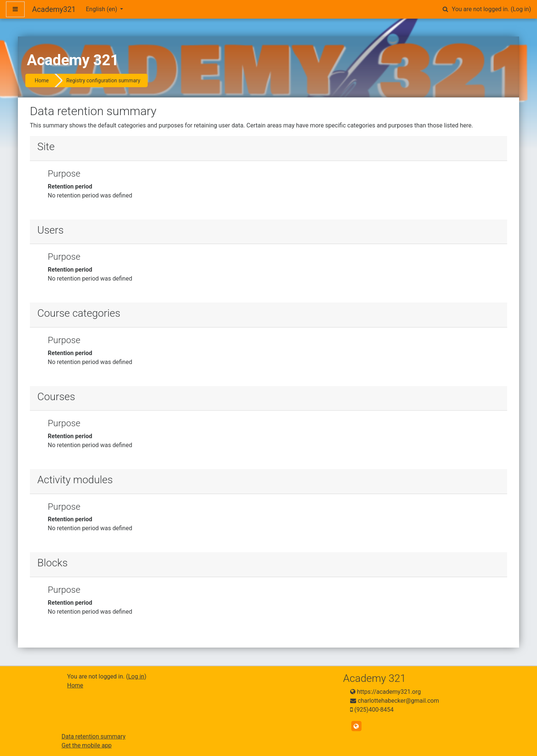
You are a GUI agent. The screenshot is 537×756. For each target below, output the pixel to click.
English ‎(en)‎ (102, 9)
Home (42, 80)
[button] (446, 9)
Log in (521, 9)
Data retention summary (93, 736)
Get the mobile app (87, 745)
